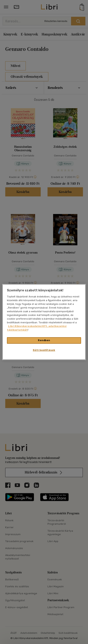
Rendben (44, 340)
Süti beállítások (44, 350)
